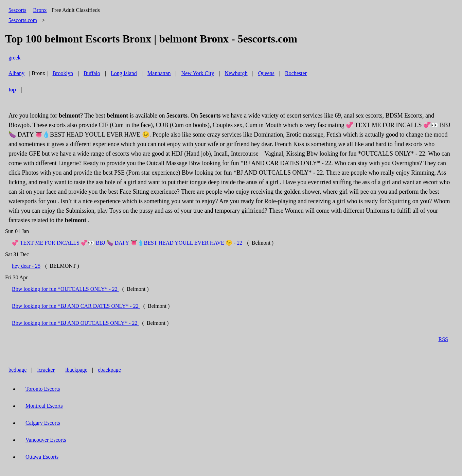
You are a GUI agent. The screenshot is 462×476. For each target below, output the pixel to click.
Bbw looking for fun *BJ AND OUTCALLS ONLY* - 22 (75, 323)
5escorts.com (23, 20)
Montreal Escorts (44, 406)
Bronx (40, 10)
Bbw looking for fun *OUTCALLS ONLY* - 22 (65, 289)
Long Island (124, 73)
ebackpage (109, 370)
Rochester (296, 73)
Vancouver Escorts (46, 440)
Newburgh (236, 73)
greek (15, 58)
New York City (198, 73)
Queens (266, 73)
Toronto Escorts (43, 389)
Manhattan (159, 73)
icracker (46, 370)
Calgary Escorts (43, 423)
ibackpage (76, 370)
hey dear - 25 (26, 266)
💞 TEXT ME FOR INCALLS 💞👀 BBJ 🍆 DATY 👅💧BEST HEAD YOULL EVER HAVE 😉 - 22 (127, 243)
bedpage (17, 370)
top (12, 90)
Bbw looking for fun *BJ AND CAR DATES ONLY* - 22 (76, 306)
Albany (16, 73)
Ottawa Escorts (42, 457)
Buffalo (92, 73)
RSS (443, 339)
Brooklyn (63, 73)
